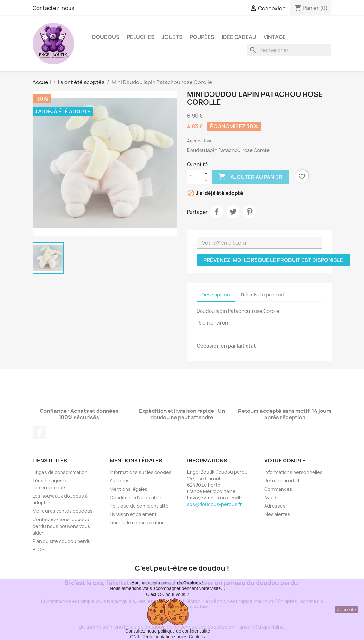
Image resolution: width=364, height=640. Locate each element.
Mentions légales (129, 489)
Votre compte (285, 461)
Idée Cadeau (239, 37)
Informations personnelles (293, 472)
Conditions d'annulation (136, 497)
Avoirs (271, 497)
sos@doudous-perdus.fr (215, 504)
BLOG (39, 550)
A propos (120, 481)
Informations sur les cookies (141, 472)
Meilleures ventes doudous (63, 511)
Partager (217, 212)
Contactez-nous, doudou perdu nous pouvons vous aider (61, 526)
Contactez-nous (53, 8)
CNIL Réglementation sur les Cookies (168, 637)
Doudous (106, 37)
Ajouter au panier (250, 177)
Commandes (278, 489)
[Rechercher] (289, 50)
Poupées (202, 37)
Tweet (233, 212)
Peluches (141, 37)
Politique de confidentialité (139, 506)
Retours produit (282, 481)
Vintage (275, 37)
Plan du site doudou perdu (62, 541)
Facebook (40, 433)
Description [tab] (216, 295)
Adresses (275, 506)
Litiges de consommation (60, 472)
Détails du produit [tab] (263, 295)
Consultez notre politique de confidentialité (168, 631)
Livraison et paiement (133, 514)
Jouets (172, 37)
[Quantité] (195, 177)
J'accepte (346, 610)
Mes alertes (277, 514)
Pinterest (249, 212)
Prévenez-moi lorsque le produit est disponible (273, 260)
